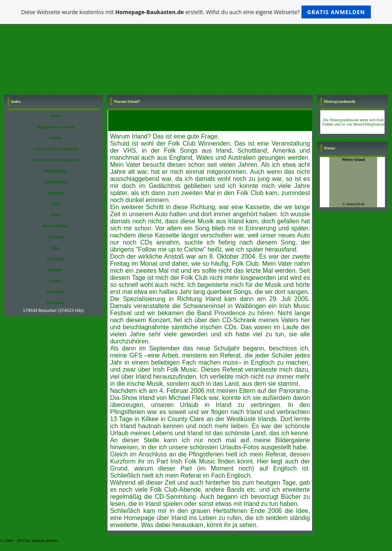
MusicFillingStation (369, 124)
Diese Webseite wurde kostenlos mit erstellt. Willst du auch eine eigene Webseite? (196, 12)
